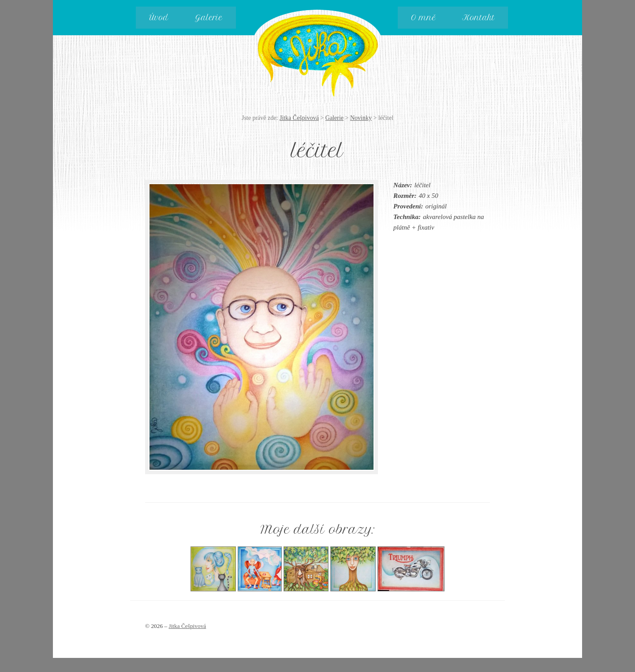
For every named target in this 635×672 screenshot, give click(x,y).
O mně (423, 18)
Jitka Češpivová (318, 49)
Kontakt (478, 18)
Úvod (159, 18)
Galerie (209, 18)
